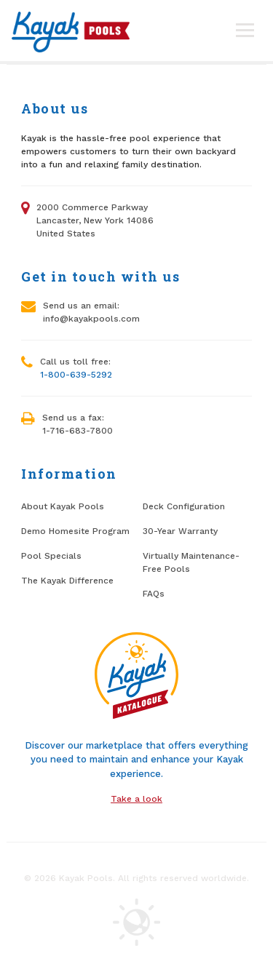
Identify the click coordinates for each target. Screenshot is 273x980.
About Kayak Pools (63, 506)
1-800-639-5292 (76, 375)
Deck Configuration (184, 506)
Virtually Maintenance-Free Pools (191, 562)
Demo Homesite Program (75, 531)
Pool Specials (51, 556)
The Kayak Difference (67, 581)
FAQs (154, 594)
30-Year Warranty (180, 531)
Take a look (136, 799)
